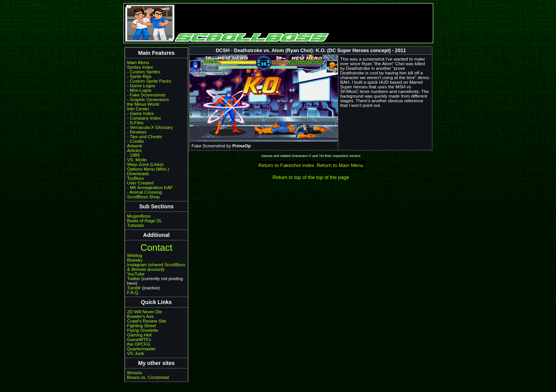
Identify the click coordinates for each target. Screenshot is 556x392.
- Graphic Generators (148, 100)
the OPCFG (139, 344)
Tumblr (134, 288)
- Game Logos (141, 86)
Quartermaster (141, 349)
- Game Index (141, 113)
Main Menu (138, 63)
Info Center (138, 109)
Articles (134, 150)
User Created (140, 183)
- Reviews (137, 132)
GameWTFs (139, 340)
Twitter (134, 279)
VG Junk (136, 353)
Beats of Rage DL (145, 221)
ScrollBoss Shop (143, 197)
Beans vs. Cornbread (148, 377)
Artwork (135, 146)
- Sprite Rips (139, 76)
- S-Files (135, 123)
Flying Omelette (143, 330)
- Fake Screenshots (146, 95)
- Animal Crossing (144, 192)
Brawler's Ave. (141, 316)
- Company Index (144, 118)
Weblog (135, 255)
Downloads (138, 174)
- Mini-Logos (139, 90)
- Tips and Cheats (144, 137)
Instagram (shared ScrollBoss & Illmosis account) (156, 267)
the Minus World (143, 104)
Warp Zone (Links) (145, 164)
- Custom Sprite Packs (149, 81)
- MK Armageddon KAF (150, 188)
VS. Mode (137, 160)
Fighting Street (142, 326)
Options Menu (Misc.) (148, 169)
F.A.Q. (133, 292)
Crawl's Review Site (147, 321)
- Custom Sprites (144, 72)
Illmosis (134, 373)
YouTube (136, 274)
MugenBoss (139, 216)
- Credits (136, 141)
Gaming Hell (139, 335)
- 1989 (133, 155)
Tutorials (136, 225)
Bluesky (135, 260)
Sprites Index (140, 67)
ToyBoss (136, 178)
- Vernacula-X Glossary (150, 127)
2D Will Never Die (145, 312)
